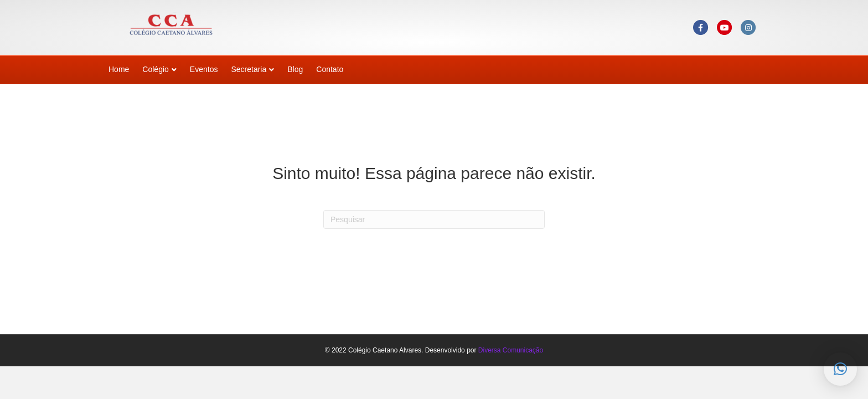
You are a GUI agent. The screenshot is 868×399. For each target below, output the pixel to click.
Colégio (155, 69)
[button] (840, 369)
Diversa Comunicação (511, 350)
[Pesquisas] (434, 219)
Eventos (204, 69)
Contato (330, 69)
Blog (295, 69)
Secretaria (249, 69)
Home (119, 69)
